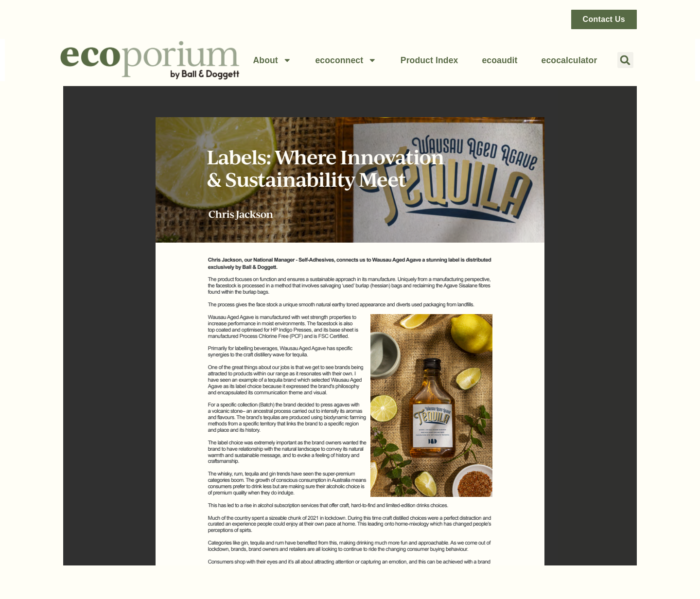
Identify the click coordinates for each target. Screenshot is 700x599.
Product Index (429, 60)
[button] (625, 60)
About (272, 60)
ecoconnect (346, 60)
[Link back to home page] (150, 60)
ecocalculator (569, 60)
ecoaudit (499, 60)
